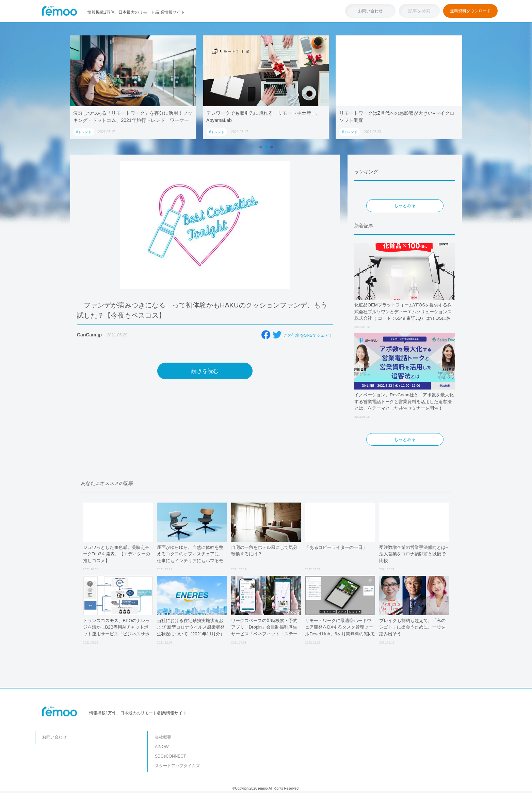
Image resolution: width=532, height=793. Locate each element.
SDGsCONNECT (170, 756)
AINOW (162, 747)
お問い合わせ (370, 11)
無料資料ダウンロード (470, 11)
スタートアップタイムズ (177, 766)
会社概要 (163, 737)
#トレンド (84, 132)
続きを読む (205, 371)
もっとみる (405, 205)
